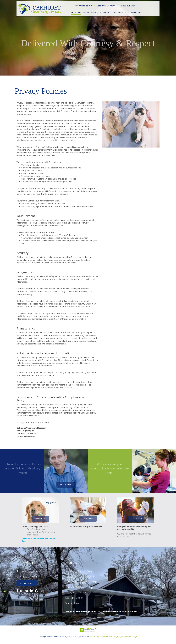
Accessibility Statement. (99, 637)
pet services (105, 13)
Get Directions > (27, 583)
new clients (90, 13)
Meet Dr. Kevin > (66, 485)
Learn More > (40, 519)
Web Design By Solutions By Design (123, 637)
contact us (135, 13)
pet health (120, 13)
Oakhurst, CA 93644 (106, 6)
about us (76, 13)
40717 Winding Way (83, 6)
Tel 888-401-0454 (127, 6)
